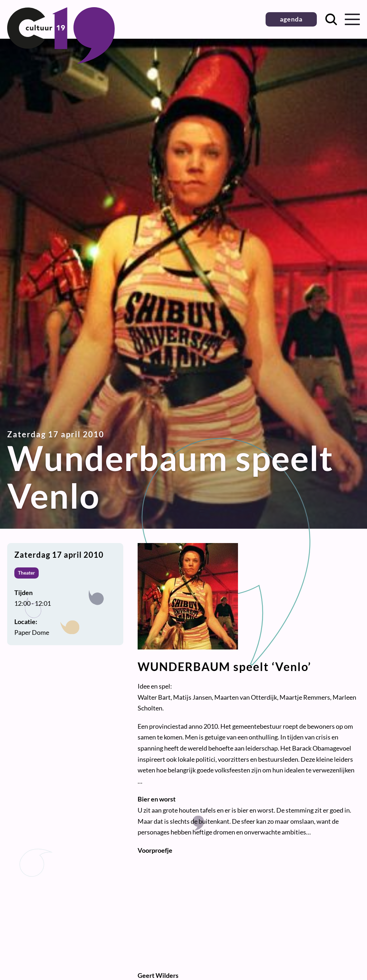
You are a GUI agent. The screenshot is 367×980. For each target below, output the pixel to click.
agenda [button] (291, 19)
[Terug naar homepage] (61, 61)
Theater (27, 573)
